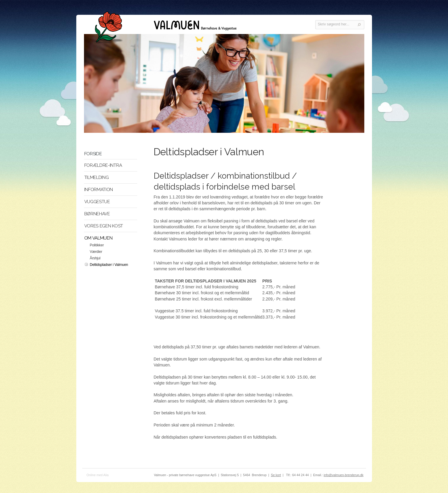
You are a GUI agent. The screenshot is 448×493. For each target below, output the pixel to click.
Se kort (276, 475)
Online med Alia (98, 475)
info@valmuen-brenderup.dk (343, 475)
